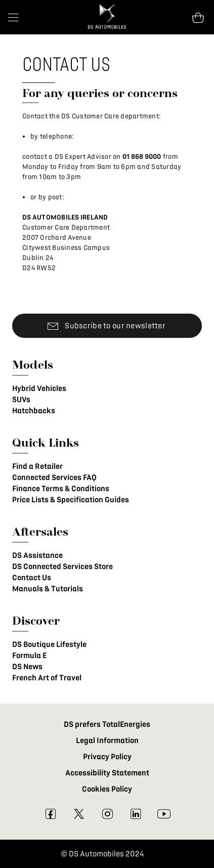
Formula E (29, 656)
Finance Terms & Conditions (61, 489)
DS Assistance (37, 555)
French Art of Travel (47, 678)
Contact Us (32, 578)
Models (33, 364)
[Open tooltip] (198, 17)
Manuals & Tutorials (48, 589)
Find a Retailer (37, 466)
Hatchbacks (34, 411)
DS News (27, 667)
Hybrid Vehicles (39, 388)
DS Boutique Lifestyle (49, 644)
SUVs (21, 400)
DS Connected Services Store (62, 567)
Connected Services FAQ (54, 478)
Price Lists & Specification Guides (71, 500)
